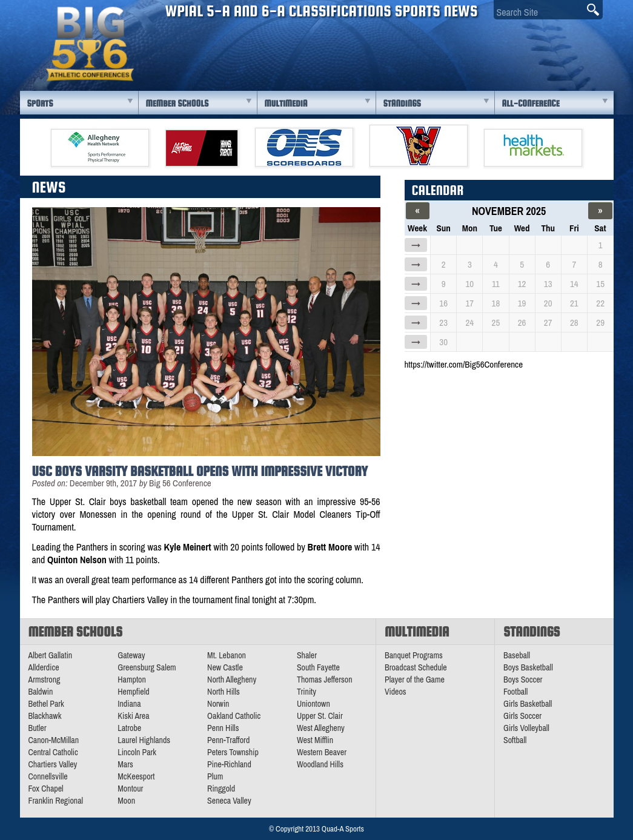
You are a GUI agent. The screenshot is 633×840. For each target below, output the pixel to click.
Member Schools (177, 103)
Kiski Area (133, 716)
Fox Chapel (46, 789)
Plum (215, 776)
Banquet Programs (414, 655)
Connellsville (48, 776)
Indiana (129, 704)
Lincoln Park (137, 752)
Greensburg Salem (147, 667)
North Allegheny (232, 680)
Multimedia (286, 103)
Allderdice (44, 667)
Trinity (307, 692)
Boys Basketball (528, 667)
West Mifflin (315, 740)
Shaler (307, 655)
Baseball (517, 655)
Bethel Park (46, 704)
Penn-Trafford (228, 740)
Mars (125, 764)
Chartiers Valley (53, 764)
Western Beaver (322, 752)
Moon (126, 801)
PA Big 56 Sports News (90, 44)
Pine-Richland (229, 764)
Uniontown (313, 704)
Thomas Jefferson (325, 680)
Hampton (132, 680)
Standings (402, 103)
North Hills (224, 692)
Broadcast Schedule (416, 667)
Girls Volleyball (526, 728)
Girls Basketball (528, 704)
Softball (515, 740)
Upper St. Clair (320, 716)
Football (515, 692)
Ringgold (221, 789)
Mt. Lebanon (227, 655)
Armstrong (45, 680)
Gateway (131, 655)
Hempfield (133, 692)
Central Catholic (53, 752)
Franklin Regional (56, 801)
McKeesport (136, 776)
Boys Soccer (523, 680)
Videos (396, 692)
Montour (130, 789)
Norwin (218, 704)
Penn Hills (223, 728)
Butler (38, 728)
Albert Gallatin (51, 655)
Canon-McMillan (54, 740)
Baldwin (41, 692)
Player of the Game (415, 680)
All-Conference (531, 103)
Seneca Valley (229, 801)
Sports (40, 103)
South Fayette (318, 667)
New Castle (225, 667)
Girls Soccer (522, 716)
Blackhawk (45, 716)
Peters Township (233, 752)
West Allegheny (321, 728)
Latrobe (129, 728)
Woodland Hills (320, 764)
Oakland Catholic (234, 716)
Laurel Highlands (144, 740)
